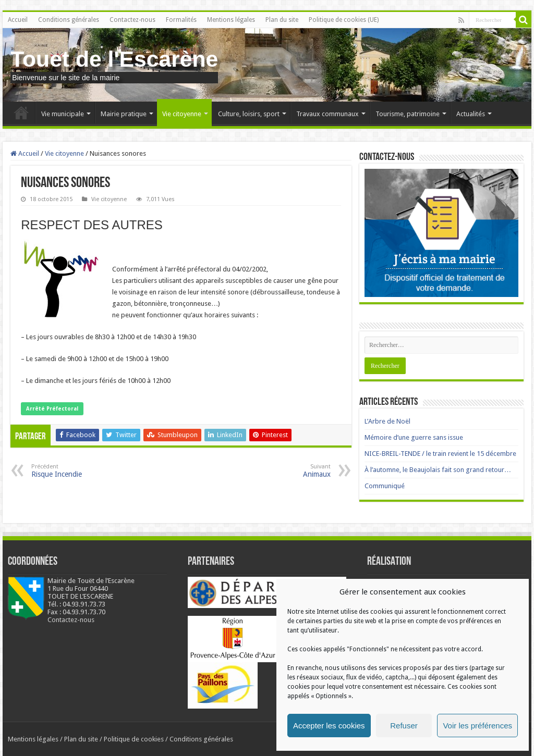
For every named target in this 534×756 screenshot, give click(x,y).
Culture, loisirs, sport (249, 114)
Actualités (471, 114)
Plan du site (282, 20)
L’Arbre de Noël (387, 421)
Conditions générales (69, 20)
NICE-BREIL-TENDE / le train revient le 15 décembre (440, 454)
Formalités (181, 20)
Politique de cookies (134, 739)
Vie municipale (63, 114)
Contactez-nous (132, 20)
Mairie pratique (124, 114)
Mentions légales (231, 20)
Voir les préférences (477, 726)
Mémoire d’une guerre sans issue (414, 437)
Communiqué (385, 486)
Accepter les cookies (329, 726)
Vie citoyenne (182, 114)
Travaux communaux (327, 114)
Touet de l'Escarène (114, 59)
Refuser (404, 726)
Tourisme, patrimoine (408, 114)
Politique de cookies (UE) (344, 20)
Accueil (18, 20)
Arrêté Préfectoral (52, 409)
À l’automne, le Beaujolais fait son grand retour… (438, 470)
